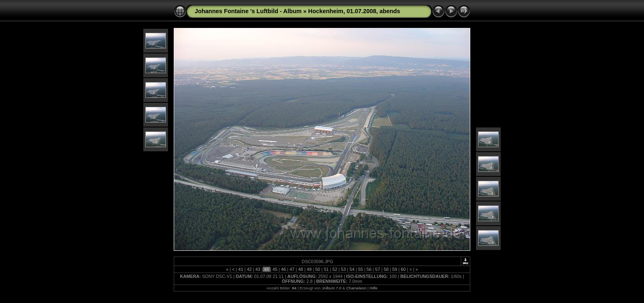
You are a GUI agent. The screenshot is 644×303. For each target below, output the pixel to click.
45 (275, 269)
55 (361, 269)
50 (318, 269)
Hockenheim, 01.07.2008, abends (354, 11)
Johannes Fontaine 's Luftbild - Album (248, 11)
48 (301, 269)
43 (258, 269)
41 (241, 269)
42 (249, 269)
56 (369, 269)
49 (309, 269)
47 (292, 269)
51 (326, 269)
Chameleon (356, 288)
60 (403, 269)
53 (343, 269)
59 (395, 269)
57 (377, 269)
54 (352, 269)
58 (386, 269)
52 (335, 269)
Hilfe (374, 288)
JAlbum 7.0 (331, 288)
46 (283, 269)
